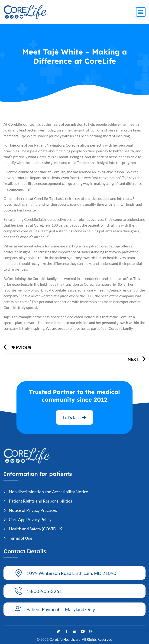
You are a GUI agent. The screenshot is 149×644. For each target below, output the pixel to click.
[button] (141, 12)
